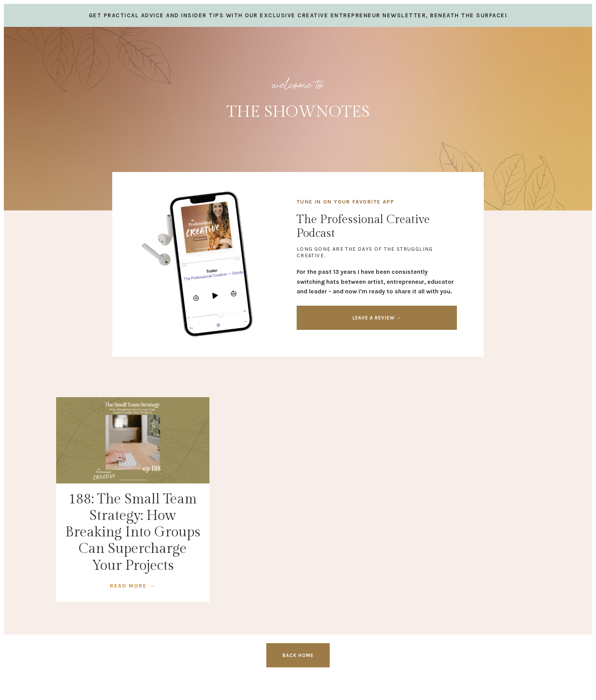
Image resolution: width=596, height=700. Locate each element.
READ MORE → (133, 586)
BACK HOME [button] (298, 655)
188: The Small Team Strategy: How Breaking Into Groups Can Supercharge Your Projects (133, 532)
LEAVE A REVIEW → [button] (377, 318)
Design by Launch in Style (93, 684)
